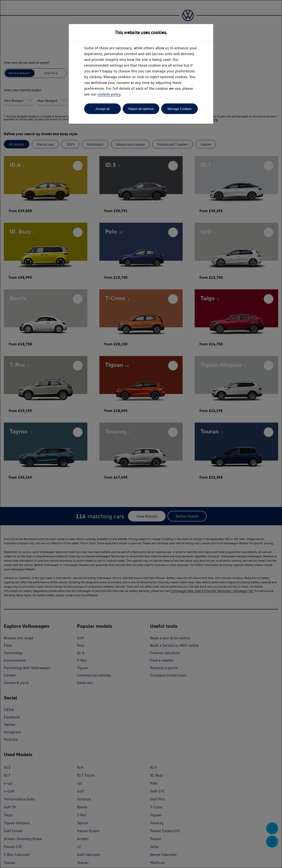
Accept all (103, 109)
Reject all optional (141, 109)
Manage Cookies (179, 109)
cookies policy (109, 94)
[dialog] (141, 434)
